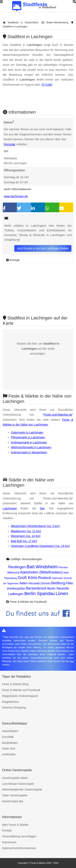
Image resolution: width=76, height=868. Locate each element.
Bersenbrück (36, 588)
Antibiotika (9, 754)
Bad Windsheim (42, 567)
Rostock (44, 578)
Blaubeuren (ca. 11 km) (26, 531)
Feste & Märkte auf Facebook (21, 690)
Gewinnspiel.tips (13, 801)
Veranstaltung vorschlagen (19, 836)
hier (42, 508)
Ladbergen (16, 594)
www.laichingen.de (16, 196)
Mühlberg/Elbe (16, 589)
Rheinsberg (10, 578)
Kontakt (7, 830)
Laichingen (10, 508)
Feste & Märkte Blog (15, 684)
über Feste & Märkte (15, 825)
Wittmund (13, 573)
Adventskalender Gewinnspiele (22, 789)
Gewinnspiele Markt (15, 778)
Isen (66, 573)
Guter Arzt (9, 748)
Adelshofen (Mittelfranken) (41, 572)
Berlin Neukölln (58, 588)
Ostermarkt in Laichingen (27, 432)
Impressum (9, 842)
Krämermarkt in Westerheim (29, 452)
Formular (10, 144)
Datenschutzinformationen (19, 848)
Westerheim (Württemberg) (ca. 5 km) (35, 526)
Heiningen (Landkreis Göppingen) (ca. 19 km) (40, 546)
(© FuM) (47, 85)
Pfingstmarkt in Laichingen (28, 437)
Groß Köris (27, 578)
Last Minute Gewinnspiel (18, 784)
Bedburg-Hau (62, 583)
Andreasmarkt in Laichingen (29, 442)
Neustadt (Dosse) (39, 583)
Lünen (62, 594)
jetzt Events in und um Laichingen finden (43, 248)
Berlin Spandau (40, 594)
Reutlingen (17, 567)
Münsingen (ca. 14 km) (26, 536)
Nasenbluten (10, 731)
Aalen (23, 583)
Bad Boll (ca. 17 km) (24, 541)
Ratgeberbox (10, 702)
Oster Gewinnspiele (15, 795)
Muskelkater (10, 743)
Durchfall (8, 737)
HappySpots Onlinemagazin (20, 696)
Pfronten (63, 567)
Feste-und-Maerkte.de (58, 415)
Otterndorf (57, 578)
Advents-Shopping (14, 707)
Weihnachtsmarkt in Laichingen (31, 447)
